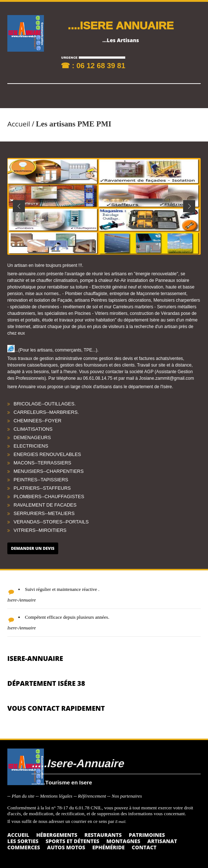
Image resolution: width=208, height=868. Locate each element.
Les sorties (23, 841)
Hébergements (57, 835)
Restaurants (103, 835)
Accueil (19, 124)
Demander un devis (33, 548)
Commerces (24, 847)
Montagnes (123, 841)
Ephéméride (108, 847)
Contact (144, 847)
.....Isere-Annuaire (77, 763)
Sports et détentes (72, 841)
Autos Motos (66, 847)
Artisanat (162, 841)
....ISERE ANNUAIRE (121, 25)
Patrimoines (147, 835)
